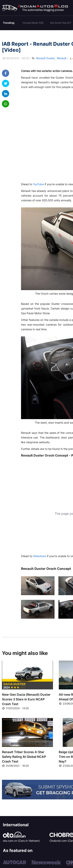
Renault (62, 58)
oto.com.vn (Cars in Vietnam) (21, 841)
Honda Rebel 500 (33, 23)
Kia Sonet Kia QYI (61, 23)
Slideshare (40, 556)
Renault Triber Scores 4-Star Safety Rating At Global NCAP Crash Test (24, 757)
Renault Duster (45, 58)
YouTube (38, 184)
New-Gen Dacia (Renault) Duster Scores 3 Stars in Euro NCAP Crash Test (26, 699)
